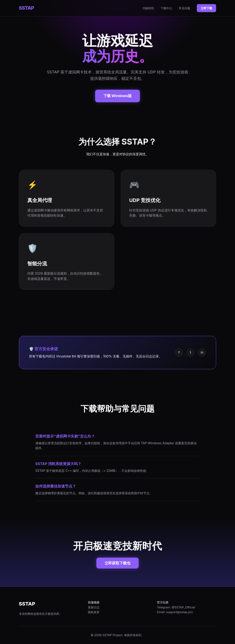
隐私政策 (94, 612)
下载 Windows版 (118, 96)
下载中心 (166, 8)
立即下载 (206, 8)
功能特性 (148, 8)
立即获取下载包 (117, 563)
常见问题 (184, 8)
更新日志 (94, 607)
